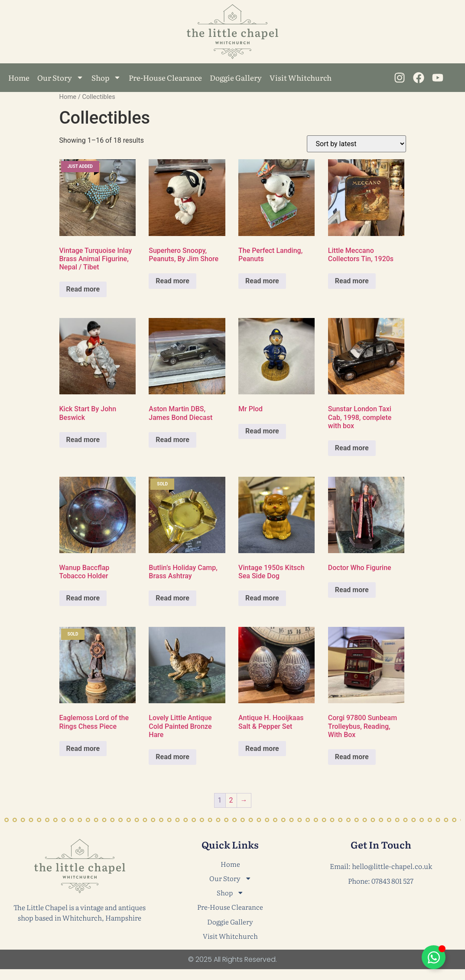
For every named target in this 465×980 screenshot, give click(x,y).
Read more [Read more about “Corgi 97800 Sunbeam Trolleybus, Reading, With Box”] (352, 757)
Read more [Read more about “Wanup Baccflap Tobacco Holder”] (83, 598)
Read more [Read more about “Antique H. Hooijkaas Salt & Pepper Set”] (262, 749)
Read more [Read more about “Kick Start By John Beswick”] (83, 440)
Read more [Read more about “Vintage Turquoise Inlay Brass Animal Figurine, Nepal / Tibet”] (83, 289)
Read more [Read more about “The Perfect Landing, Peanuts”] (262, 281)
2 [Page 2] (231, 800)
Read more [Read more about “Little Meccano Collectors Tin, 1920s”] (352, 281)
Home (19, 77)
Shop (106, 77)
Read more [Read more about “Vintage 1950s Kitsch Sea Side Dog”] (262, 598)
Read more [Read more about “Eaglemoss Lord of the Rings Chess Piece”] (83, 749)
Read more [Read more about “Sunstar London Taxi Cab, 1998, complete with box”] (352, 448)
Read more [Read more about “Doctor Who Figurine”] (352, 590)
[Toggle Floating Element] (434, 957)
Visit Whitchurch (301, 77)
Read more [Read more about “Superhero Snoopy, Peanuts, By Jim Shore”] (172, 281)
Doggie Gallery (236, 77)
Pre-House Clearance (165, 77)
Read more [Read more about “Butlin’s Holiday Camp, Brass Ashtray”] (172, 598)
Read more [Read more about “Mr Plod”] (262, 431)
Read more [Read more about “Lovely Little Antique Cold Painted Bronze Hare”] (172, 757)
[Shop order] (356, 144)
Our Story (60, 77)
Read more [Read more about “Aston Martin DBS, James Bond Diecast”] (172, 440)
